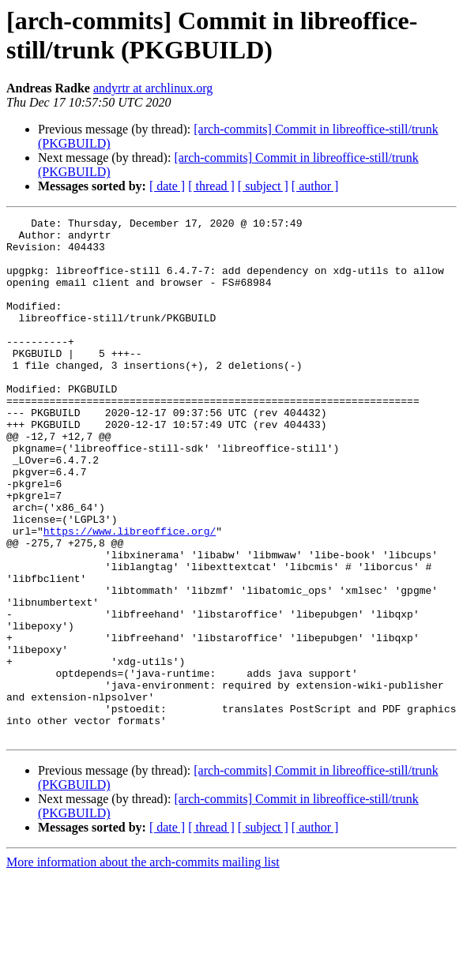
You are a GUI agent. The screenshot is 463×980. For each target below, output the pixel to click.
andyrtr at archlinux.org (153, 88)
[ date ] (167, 186)
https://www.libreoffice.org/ (130, 595)
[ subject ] (263, 186)
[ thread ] (211, 186)
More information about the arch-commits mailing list (143, 966)
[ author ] (315, 186)
